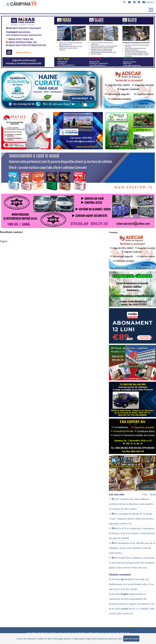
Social (51, 633)
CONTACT (149, 2)
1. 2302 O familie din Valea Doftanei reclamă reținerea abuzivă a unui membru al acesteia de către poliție (131, 504)
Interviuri (72, 633)
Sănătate (82, 633)
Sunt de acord (131, 638)
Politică (43, 633)
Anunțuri (109, 633)
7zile (145, 494)
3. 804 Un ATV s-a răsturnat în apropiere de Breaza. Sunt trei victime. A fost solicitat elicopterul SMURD (132, 533)
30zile (153, 494)
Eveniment (60, 633)
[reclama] (78, 67)
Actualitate (32, 633)
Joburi (118, 633)
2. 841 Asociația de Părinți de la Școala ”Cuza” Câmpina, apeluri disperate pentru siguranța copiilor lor (131, 519)
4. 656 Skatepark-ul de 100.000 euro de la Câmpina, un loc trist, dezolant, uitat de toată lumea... (132, 548)
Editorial (92, 633)
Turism (126, 633)
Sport (101, 633)
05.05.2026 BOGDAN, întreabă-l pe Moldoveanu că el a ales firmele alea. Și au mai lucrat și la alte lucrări (131, 584)
